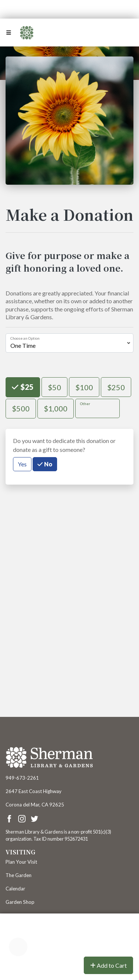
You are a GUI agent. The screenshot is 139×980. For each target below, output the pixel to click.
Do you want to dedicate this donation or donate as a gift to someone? (64, 445)
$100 (84, 387)
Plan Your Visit (21, 862)
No (48, 464)
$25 (26, 386)
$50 (54, 387)
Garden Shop (20, 902)
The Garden (19, 875)
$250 (116, 387)
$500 (21, 408)
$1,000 (56, 408)
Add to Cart (108, 965)
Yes (22, 464)
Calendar (15, 889)
